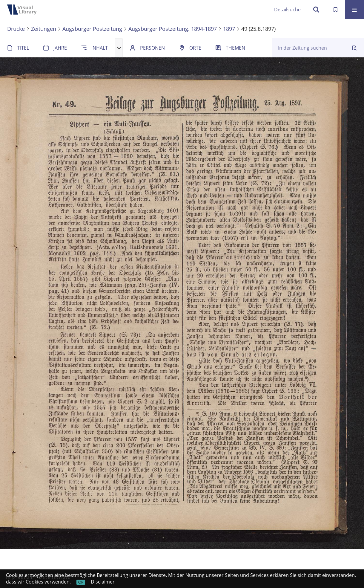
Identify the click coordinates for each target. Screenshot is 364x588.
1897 (229, 29)
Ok (81, 582)
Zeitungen (44, 29)
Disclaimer (103, 582)
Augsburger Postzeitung (92, 29)
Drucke (16, 29)
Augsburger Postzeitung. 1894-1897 (173, 29)
